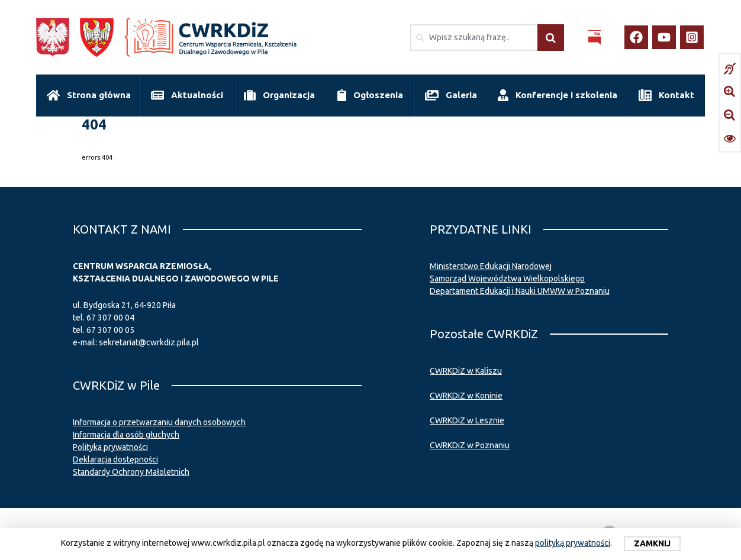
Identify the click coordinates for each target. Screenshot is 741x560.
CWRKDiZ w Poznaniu (470, 445)
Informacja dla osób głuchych (126, 435)
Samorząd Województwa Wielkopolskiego (507, 279)
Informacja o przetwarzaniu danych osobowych (159, 422)
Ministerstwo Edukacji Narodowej (491, 266)
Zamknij (652, 543)
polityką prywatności (573, 543)
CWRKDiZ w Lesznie (467, 420)
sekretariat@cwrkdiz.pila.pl (149, 342)
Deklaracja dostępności (115, 459)
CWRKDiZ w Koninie (466, 396)
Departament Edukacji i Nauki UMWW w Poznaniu (520, 291)
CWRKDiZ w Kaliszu (466, 371)
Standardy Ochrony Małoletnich (131, 472)
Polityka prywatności (110, 447)
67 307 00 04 (110, 318)
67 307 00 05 (110, 330)
